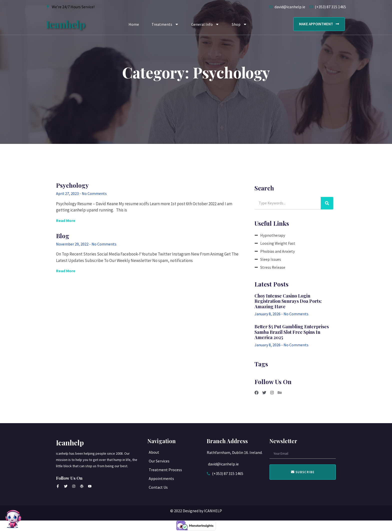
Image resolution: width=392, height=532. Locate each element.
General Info (205, 24)
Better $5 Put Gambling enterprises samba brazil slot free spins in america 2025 (292, 332)
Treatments (165, 24)
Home (134, 24)
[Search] (327, 203)
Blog (63, 236)
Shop (239, 24)
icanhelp (66, 24)
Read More (66, 220)
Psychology (72, 185)
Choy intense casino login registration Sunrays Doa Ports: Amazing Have (288, 301)
